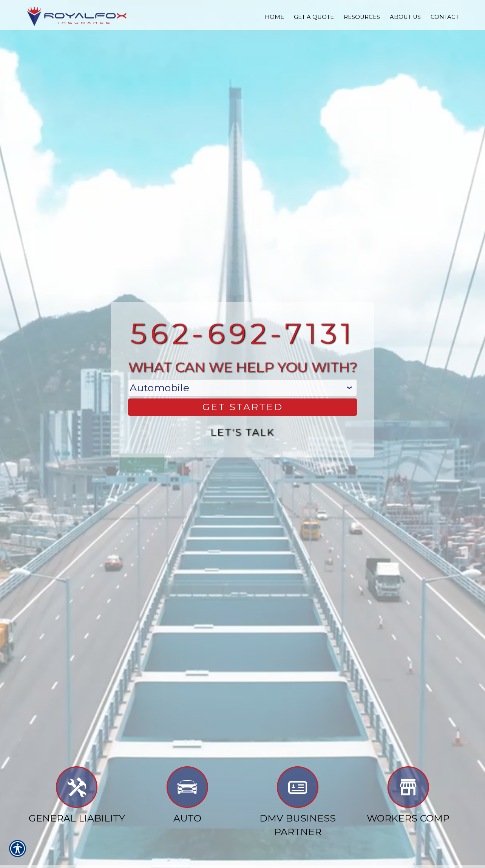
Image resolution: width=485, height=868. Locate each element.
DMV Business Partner (298, 803)
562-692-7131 (243, 332)
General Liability (77, 796)
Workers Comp (408, 796)
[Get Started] (242, 407)
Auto (187, 796)
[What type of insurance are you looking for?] (242, 387)
